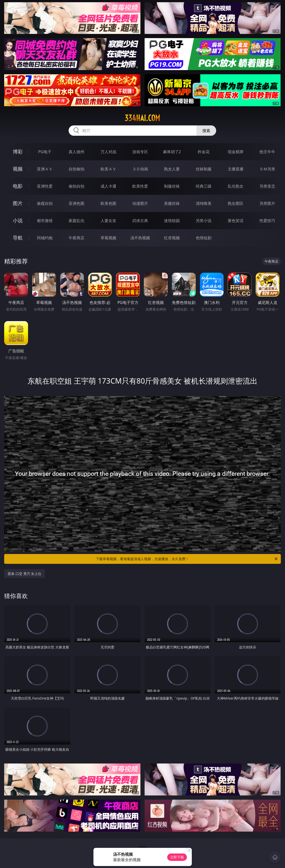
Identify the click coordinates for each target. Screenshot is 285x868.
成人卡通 (108, 186)
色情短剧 (204, 238)
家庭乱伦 (76, 221)
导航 (18, 238)
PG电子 (45, 152)
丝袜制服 (204, 169)
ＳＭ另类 (267, 169)
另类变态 (267, 186)
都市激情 (45, 221)
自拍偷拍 (76, 169)
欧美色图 (108, 203)
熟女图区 (236, 203)
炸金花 (204, 152)
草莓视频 (108, 238)
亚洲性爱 (45, 186)
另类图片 (267, 203)
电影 (18, 186)
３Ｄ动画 (140, 169)
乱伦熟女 (236, 186)
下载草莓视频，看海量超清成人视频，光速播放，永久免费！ (187, 559)
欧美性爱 (140, 186)
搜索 (206, 131)
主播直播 (236, 169)
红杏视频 (172, 238)
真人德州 (76, 152)
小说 (18, 220)
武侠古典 (140, 221)
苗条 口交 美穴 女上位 (24, 574)
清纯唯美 (204, 203)
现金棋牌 (236, 152)
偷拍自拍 (76, 186)
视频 (18, 169)
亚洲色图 (76, 203)
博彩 (18, 152)
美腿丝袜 (172, 203)
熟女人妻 (172, 169)
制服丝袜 (172, 186)
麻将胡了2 (172, 152)
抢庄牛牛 (267, 152)
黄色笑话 (236, 221)
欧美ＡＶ (108, 169)
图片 (18, 203)
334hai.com (142, 118)
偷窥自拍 (45, 203)
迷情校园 (172, 221)
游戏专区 (140, 152)
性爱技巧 (267, 221)
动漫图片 (140, 203)
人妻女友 (108, 221)
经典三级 (204, 186)
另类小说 (204, 221)
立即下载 (177, 857)
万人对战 (108, 152)
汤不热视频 (140, 238)
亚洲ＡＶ (45, 169)
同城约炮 (45, 238)
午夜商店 (76, 238)
